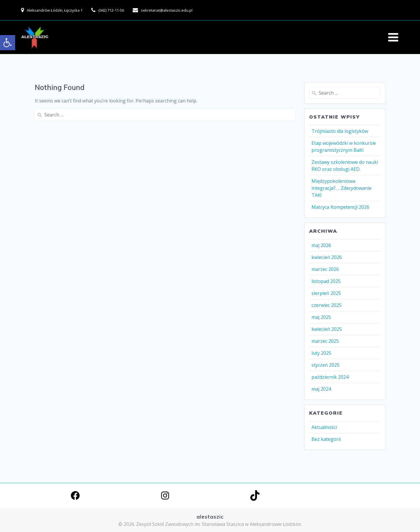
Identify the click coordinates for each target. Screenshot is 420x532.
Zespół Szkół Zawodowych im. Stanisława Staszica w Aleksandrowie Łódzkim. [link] (219, 524)
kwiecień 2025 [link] (327, 329)
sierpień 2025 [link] (326, 293)
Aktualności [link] (324, 427)
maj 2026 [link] (321, 245)
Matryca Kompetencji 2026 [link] (340, 207)
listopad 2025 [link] (326, 281)
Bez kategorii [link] (326, 439)
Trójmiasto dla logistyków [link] (340, 131)
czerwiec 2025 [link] (327, 305)
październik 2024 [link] (330, 377)
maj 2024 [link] (321, 389)
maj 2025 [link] (321, 317)
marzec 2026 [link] (325, 269)
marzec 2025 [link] (325, 341)
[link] (8, 43)
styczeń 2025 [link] (325, 365)
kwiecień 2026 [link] (327, 257)
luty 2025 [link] (321, 353)
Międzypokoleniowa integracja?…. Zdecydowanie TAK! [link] (342, 188)
